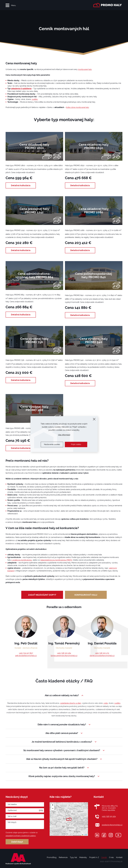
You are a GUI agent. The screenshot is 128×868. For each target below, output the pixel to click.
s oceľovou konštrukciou (22, 560)
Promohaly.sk (117, 861)
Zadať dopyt (17, 842)
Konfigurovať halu (86, 595)
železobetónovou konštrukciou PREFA (56, 560)
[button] (69, 819)
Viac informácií (64, 435)
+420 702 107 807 (26, 653)
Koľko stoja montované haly (77, 107)
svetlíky (35, 99)
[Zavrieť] (94, 419)
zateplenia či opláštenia (21, 89)
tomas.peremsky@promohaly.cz (64, 656)
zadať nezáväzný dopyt (42, 595)
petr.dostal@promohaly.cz (26, 656)
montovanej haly (85, 69)
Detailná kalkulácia (21, 185)
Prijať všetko (76, 444)
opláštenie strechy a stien (71, 703)
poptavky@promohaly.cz (112, 825)
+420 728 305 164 (64, 653)
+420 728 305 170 (102, 653)
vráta (106, 703)
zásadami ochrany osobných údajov (21, 836)
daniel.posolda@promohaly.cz (102, 656)
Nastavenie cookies (52, 444)
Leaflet (85, 835)
